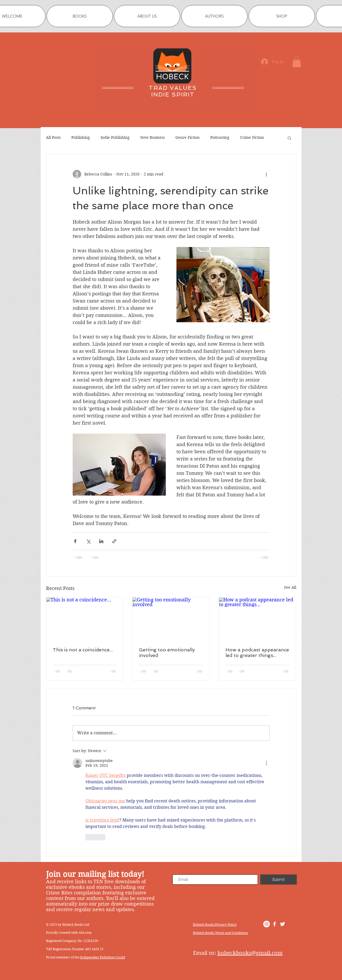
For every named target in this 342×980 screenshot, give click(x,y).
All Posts (53, 137)
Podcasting (220, 137)
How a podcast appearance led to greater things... (257, 652)
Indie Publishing (115, 137)
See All (290, 587)
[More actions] (266, 174)
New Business (153, 137)
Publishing (81, 137)
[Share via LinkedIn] (101, 541)
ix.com (86, 933)
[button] (297, 62)
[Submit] (279, 880)
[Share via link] (114, 541)
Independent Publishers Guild (103, 957)
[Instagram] (267, 924)
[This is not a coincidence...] (85, 619)
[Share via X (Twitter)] (88, 541)
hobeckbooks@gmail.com (250, 953)
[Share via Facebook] (75, 541)
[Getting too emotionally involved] (171, 619)
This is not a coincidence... (83, 650)
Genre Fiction (188, 137)
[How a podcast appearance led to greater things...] (257, 619)
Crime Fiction (252, 137)
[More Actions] (266, 763)
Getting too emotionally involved (167, 652)
